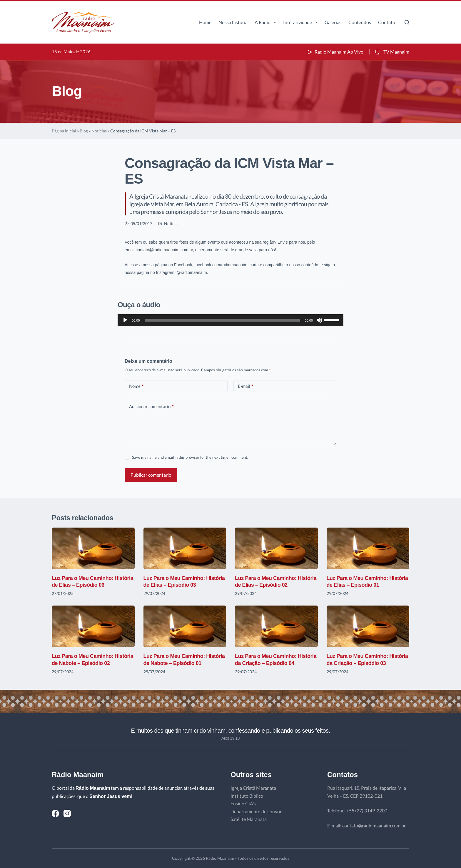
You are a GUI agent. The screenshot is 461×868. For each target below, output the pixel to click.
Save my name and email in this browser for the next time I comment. (190, 457)
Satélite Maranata (249, 819)
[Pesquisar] (407, 22)
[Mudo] (319, 320)
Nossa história (233, 22)
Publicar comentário (151, 475)
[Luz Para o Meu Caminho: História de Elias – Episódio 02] (276, 548)
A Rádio (267, 22)
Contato (387, 22)
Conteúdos (360, 22)
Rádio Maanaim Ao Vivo (335, 52)
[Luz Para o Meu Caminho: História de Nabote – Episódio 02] (93, 626)
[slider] (222, 320)
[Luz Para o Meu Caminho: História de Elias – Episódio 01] (368, 548)
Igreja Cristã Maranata (253, 788)
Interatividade (302, 22)
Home (205, 22)
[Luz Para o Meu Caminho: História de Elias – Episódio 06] (93, 548)
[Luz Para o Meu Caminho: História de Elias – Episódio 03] (185, 548)
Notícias (99, 131)
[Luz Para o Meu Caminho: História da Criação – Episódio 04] (276, 626)
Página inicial (64, 131)
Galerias (333, 22)
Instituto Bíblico (247, 796)
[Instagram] (67, 813)
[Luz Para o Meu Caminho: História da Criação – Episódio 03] (368, 626)
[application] (230, 320)
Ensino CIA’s (243, 803)
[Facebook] (55, 813)
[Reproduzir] (125, 320)
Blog (84, 131)
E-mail (245, 386)
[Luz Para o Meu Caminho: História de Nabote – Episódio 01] (185, 626)
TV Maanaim (392, 52)
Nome (136, 386)
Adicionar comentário (151, 406)
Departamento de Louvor (256, 811)
